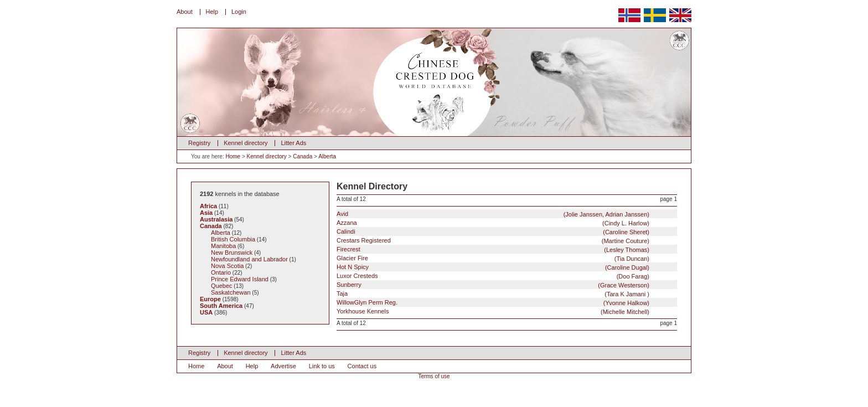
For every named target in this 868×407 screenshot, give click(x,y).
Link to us (322, 366)
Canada (303, 156)
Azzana (493, 223)
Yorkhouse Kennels (493, 311)
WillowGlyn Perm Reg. (493, 303)
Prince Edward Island (240, 279)
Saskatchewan (231, 292)
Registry (199, 143)
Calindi (493, 232)
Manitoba (223, 246)
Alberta (327, 156)
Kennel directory (246, 143)
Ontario (221, 272)
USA (206, 312)
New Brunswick (232, 253)
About (185, 12)
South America (221, 306)
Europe (210, 299)
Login (239, 12)
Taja (493, 294)
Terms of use (434, 376)
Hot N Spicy (493, 267)
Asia (206, 213)
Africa (208, 206)
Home (233, 156)
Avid (493, 214)
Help (212, 12)
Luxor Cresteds (493, 276)
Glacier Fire (493, 258)
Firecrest (493, 249)
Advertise (283, 366)
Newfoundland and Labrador (249, 259)
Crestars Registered (493, 241)
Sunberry (493, 285)
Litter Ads (293, 143)
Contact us (362, 366)
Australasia (216, 219)
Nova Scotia (227, 266)
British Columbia (233, 239)
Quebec (222, 286)
